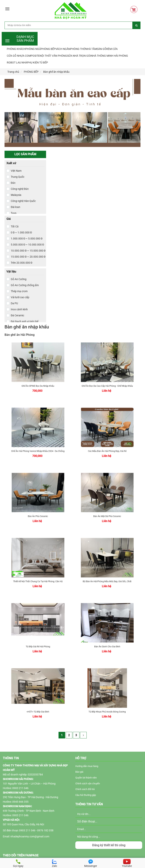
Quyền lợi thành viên (86, 778)
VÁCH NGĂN (63, 49)
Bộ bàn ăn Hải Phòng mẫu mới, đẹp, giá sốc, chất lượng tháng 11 (107, 574)
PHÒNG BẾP (48, 49)
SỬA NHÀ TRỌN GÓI (79, 56)
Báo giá (79, 772)
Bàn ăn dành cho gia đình (107, 639)
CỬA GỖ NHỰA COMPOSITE (23, 56)
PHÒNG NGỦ (33, 49)
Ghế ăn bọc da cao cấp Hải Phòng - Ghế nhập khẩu (107, 378)
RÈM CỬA (112, 49)
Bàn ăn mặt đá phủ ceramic (107, 509)
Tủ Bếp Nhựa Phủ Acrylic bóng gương (107, 704)
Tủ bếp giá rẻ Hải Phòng (38, 639)
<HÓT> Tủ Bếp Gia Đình (38, 704)
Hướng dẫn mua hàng (87, 766)
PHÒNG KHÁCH (16, 49)
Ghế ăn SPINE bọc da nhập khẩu (38, 378)
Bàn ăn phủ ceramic (38, 509)
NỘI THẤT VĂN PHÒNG (53, 56)
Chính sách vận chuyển (88, 783)
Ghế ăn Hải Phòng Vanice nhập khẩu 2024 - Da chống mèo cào (38, 444)
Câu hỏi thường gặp (86, 795)
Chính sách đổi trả (85, 789)
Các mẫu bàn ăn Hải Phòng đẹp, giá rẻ (107, 444)
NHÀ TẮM (91, 49)
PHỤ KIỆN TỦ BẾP (37, 63)
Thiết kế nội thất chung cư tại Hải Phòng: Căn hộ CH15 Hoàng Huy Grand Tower (38, 574)
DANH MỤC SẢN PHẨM (25, 38)
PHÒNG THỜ (78, 49)
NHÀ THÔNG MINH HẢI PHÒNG (109, 56)
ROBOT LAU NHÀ (17, 63)
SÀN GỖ (102, 49)
